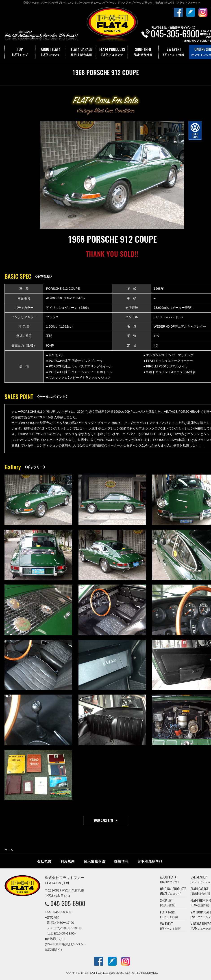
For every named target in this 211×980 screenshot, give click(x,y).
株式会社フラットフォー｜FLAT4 (112, 25)
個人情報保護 (95, 861)
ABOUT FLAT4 (51, 52)
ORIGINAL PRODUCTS (173, 891)
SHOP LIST (168, 903)
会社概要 (44, 861)
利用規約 (68, 861)
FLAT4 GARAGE (81, 52)
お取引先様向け (150, 861)
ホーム (9, 850)
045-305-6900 (68, 903)
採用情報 (122, 861)
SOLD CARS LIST (103, 820)
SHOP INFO (143, 52)
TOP (20, 52)
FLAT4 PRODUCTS (112, 52)
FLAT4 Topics (169, 914)
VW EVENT (174, 52)
